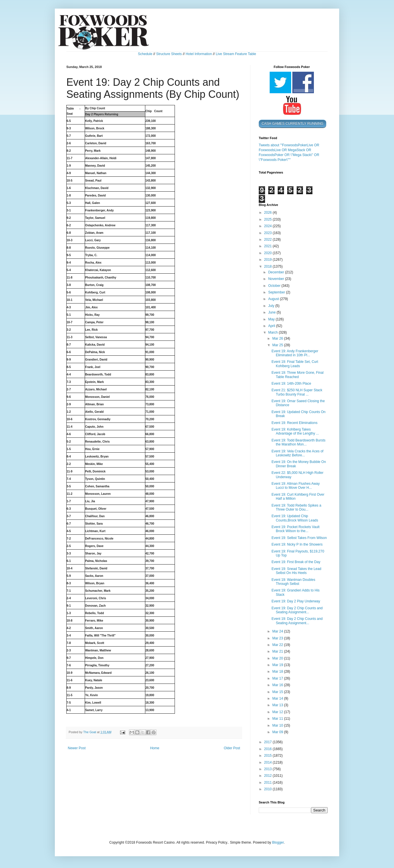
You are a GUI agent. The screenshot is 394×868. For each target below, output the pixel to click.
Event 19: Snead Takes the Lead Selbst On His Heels (296, 571)
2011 (269, 783)
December (277, 272)
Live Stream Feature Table (236, 54)
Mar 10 (278, 725)
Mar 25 (278, 345)
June (272, 312)
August (274, 299)
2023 (269, 233)
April (272, 326)
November (277, 279)
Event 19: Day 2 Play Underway (296, 601)
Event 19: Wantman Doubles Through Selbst (293, 582)
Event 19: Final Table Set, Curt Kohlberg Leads (295, 364)
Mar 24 (278, 631)
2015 (269, 756)
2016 (269, 749)
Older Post (232, 748)
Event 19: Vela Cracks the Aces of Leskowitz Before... (297, 453)
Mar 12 (278, 712)
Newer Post (77, 748)
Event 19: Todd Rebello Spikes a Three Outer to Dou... (296, 507)
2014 (269, 762)
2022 (269, 240)
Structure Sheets (169, 54)
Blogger (278, 842)
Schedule (145, 54)
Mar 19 (278, 665)
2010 (269, 789)
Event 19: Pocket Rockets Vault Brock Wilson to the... (295, 529)
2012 (269, 776)
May (272, 319)
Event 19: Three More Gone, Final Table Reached (297, 375)
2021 (269, 246)
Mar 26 (278, 338)
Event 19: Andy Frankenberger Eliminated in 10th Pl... (295, 353)
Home (155, 748)
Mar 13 (278, 705)
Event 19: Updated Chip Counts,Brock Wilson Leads (295, 518)
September (277, 292)
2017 (269, 742)
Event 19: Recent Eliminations (294, 423)
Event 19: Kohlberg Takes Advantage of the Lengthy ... (295, 431)
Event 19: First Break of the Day (296, 562)
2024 (269, 226)
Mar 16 (278, 685)
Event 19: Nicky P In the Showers (297, 544)
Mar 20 (278, 658)
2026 (269, 213)
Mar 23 (278, 638)
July (272, 306)
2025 (269, 219)
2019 (269, 260)
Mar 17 (278, 678)
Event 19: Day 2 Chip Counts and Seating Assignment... (297, 610)
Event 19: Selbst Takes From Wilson (299, 538)
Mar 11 (278, 719)
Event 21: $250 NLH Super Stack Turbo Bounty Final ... (297, 392)
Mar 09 (278, 732)
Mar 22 (278, 645)
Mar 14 (278, 698)
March (274, 332)
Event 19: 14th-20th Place (291, 384)
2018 (269, 266)
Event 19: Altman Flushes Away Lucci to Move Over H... (295, 486)
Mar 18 (278, 672)
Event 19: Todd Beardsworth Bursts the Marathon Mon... (298, 442)
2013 (269, 769)
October (275, 286)
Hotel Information (199, 54)
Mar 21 (278, 651)
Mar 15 (278, 692)
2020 (269, 253)
